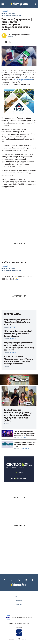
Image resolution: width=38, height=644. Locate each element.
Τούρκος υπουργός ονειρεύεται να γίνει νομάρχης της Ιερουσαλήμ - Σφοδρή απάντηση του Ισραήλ (19, 346)
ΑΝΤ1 (23, 80)
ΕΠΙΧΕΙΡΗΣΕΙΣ (25, 448)
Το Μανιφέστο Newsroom (19, 35)
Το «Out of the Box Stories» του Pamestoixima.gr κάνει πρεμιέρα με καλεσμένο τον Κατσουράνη (25, 433)
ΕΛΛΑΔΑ (5, 11)
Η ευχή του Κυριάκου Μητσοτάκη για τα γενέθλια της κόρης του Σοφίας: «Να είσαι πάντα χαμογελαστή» (18, 360)
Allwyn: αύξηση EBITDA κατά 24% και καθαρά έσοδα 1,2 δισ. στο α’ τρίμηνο (25, 444)
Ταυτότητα (19, 601)
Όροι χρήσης (19, 597)
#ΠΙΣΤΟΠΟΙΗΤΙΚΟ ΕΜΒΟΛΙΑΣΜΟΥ (11, 16)
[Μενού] (3, 4)
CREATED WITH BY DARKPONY (19, 639)
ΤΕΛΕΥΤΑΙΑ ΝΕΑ (12, 314)
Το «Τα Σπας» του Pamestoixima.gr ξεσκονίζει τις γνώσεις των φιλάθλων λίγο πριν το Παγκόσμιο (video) (18, 415)
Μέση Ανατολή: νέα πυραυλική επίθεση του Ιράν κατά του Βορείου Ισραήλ (18, 334)
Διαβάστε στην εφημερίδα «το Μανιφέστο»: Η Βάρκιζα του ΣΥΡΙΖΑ (18, 322)
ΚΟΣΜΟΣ (13, 339)
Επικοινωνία (19, 605)
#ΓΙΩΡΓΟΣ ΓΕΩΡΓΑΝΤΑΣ (8, 13)
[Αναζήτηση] (36, 4)
